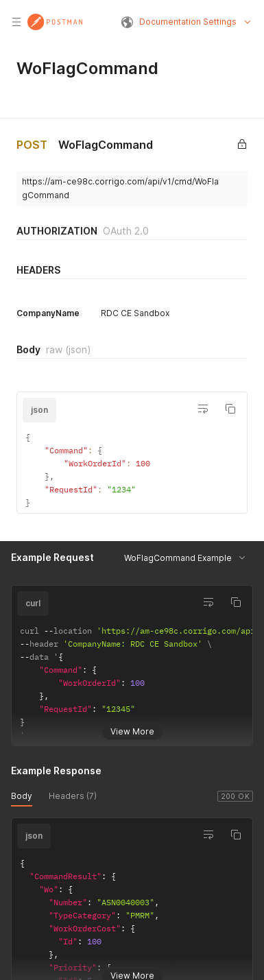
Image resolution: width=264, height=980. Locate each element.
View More (132, 721)
